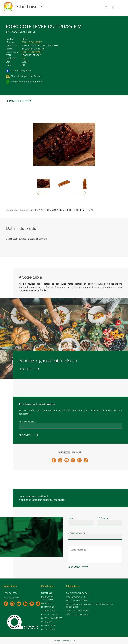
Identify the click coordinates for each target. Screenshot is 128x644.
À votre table (48, 611)
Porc (24, 58)
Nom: (72, 518)
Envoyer (25, 435)
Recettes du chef (50, 614)
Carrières (46, 622)
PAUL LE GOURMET (32, 42)
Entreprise (47, 593)
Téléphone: (103, 518)
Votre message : (80, 550)
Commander (15, 101)
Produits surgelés (29, 210)
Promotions (48, 607)
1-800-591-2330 (11, 593)
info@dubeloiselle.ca (13, 598)
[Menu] (120, 8)
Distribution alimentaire (48, 598)
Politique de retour (77, 600)
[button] (42, 193)
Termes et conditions (77, 611)
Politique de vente (76, 597)
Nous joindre (48, 629)
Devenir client (49, 625)
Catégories (12, 210)
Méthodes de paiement (78, 614)
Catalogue (47, 603)
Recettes (25, 369)
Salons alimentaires (52, 618)
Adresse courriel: (27, 421)
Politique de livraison (78, 593)
